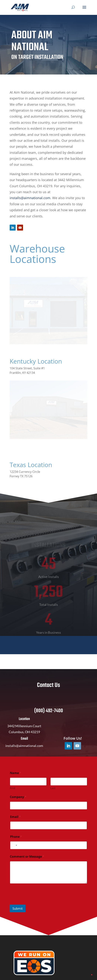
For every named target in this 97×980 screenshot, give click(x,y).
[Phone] (48, 849)
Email (15, 821)
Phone (16, 841)
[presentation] (38, 906)
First (13, 792)
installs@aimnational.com (30, 198)
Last (53, 792)
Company (18, 801)
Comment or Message (27, 861)
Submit (18, 913)
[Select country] (14, 849)
